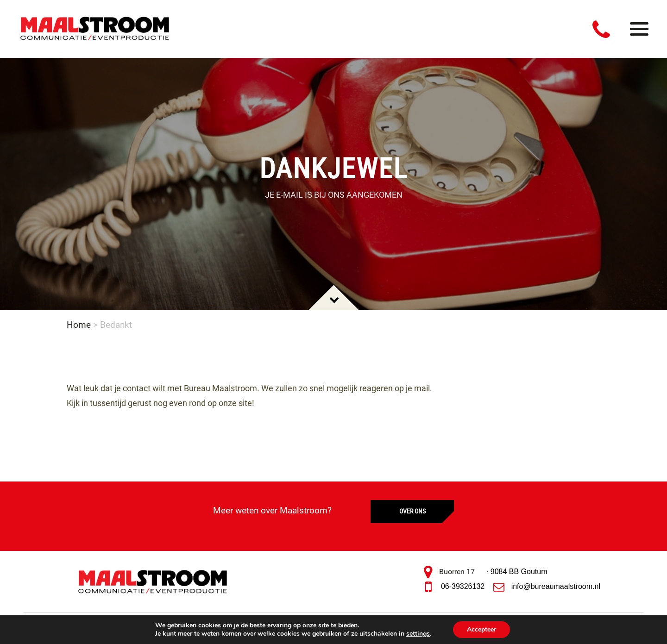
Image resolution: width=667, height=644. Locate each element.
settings (418, 634)
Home (79, 325)
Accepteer (481, 629)
